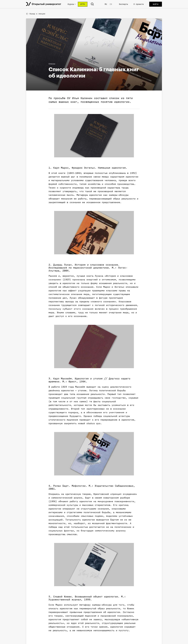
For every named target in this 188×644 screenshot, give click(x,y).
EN (111, 4)
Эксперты (123, 4)
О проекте (139, 4)
